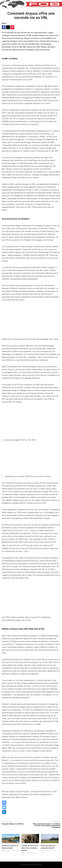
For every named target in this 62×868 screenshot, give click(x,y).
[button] (4, 27)
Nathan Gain (6, 851)
